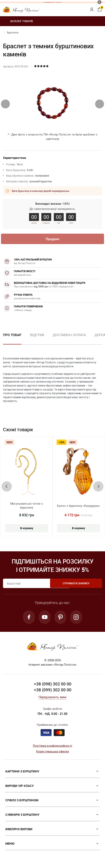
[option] (37, 339)
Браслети (13, 32)
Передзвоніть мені (53, 698)
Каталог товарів (18, 21)
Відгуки (37, 336)
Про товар (12, 336)
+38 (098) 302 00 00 (53, 685)
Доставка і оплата (69, 336)
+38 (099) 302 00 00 (53, 691)
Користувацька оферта (52, 753)
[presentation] (5, 104)
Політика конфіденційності (52, 747)
